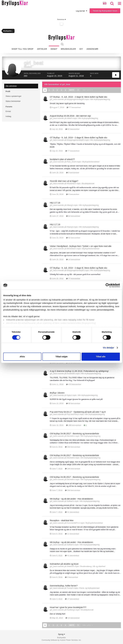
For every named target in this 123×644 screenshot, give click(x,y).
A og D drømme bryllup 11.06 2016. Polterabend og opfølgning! (79, 371)
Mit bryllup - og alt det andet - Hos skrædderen (71, 499)
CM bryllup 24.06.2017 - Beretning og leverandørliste (74, 434)
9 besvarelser (73, 173)
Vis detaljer (109, 348)
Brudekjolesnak (88, 183)
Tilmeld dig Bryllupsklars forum (105, 11)
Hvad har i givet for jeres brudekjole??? (68, 607)
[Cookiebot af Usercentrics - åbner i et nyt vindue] (108, 285)
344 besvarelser (73, 447)
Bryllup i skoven (57, 393)
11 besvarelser (72, 534)
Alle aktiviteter (11, 86)
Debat (54, 49)
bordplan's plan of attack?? (62, 159)
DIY (81, 49)
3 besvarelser (72, 577)
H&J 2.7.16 (55, 203)
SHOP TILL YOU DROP (23, 49)
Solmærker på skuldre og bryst (64, 564)
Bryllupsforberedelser (91, 162)
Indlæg (8, 116)
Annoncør (92, 49)
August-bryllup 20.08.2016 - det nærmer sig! (70, 116)
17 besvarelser (72, 599)
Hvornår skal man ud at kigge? (64, 181)
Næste (72, 90)
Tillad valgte (61, 357)
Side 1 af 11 (87, 90)
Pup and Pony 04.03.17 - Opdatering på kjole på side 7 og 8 (78, 412)
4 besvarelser (73, 194)
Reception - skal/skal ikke (62, 520)
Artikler (42, 49)
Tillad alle (101, 357)
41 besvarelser (72, 512)
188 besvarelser (74, 425)
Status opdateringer (13, 96)
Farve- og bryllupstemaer (90, 588)
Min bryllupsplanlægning (100, 99)
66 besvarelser (73, 403)
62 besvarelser (72, 129)
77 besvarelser (74, 107)
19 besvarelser (73, 618)
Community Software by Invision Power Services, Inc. (61, 640)
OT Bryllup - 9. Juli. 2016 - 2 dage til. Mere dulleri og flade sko (79, 97)
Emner (8, 111)
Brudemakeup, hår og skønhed (93, 566)
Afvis (22, 357)
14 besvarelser (73, 259)
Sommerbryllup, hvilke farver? (64, 586)
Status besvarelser (13, 101)
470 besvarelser (74, 384)
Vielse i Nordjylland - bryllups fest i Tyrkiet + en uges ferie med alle (81, 246)
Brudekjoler (68, 49)
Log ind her (82, 11)
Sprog (61, 634)
